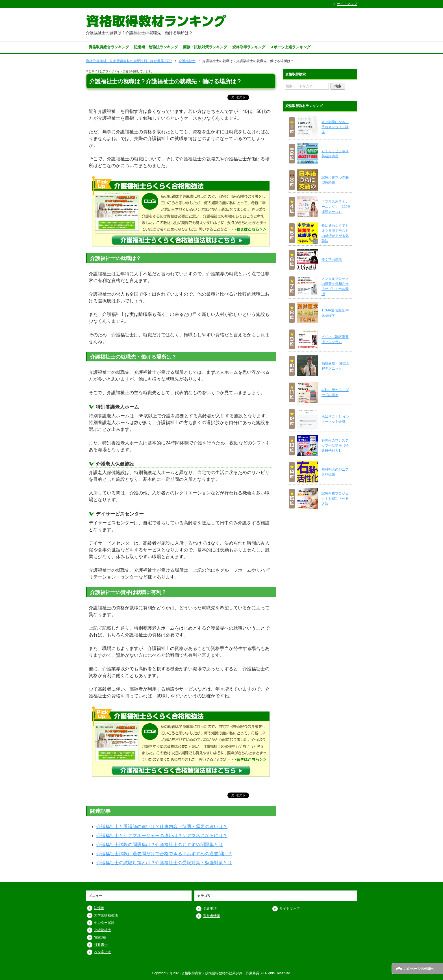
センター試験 (104, 923)
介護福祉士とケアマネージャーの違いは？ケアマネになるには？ (162, 836)
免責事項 (210, 909)
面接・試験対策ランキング (205, 47)
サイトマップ (290, 909)
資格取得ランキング (249, 47)
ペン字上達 (103, 952)
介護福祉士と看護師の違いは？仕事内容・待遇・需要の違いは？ (162, 827)
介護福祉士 (103, 930)
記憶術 (99, 908)
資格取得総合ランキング (109, 47)
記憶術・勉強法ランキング (156, 47)
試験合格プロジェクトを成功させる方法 (335, 499)
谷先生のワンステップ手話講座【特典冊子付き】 (335, 446)
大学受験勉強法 (106, 915)
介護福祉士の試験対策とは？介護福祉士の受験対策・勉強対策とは (164, 863)
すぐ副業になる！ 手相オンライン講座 (335, 127)
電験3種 (100, 937)
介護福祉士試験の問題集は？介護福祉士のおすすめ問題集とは (160, 845)
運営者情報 (212, 916)
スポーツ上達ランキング (290, 47)
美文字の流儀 (332, 260)
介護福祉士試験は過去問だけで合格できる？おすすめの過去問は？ (164, 854)
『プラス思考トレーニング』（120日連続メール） (336, 207)
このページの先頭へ (419, 969)
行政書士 (101, 945)
